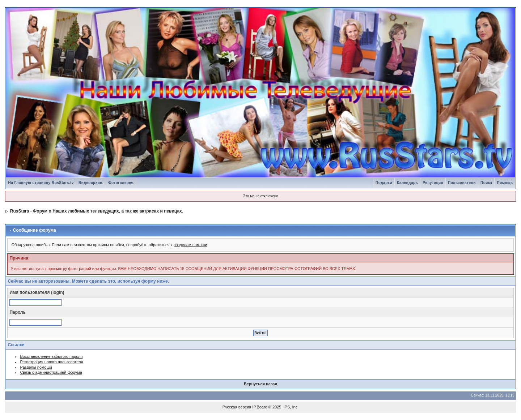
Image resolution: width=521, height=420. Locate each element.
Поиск (486, 183)
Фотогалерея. (121, 183)
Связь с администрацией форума (51, 372)
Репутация (433, 183)
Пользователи (462, 183)
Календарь (407, 183)
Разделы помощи (36, 367)
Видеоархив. (91, 183)
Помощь (505, 183)
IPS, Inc (291, 407)
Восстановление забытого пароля (51, 356)
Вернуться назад (261, 384)
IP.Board (260, 407)
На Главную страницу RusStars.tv (41, 183)
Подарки (384, 183)
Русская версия (237, 407)
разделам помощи (190, 245)
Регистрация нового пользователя (51, 362)
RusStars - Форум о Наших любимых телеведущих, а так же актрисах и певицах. (97, 211)
